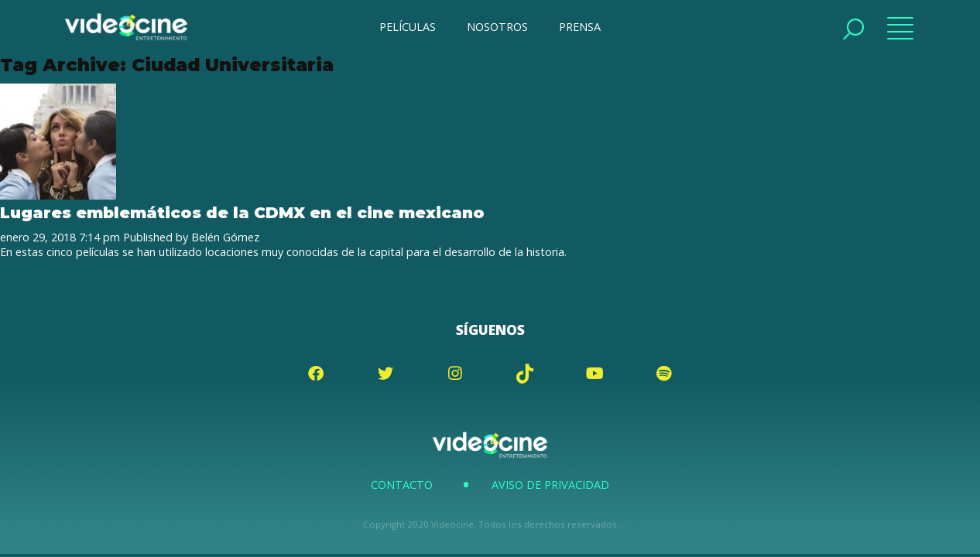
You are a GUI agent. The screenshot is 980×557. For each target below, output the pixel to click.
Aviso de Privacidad (550, 485)
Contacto (402, 485)
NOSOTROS (497, 27)
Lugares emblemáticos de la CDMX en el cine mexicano (242, 212)
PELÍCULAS (408, 27)
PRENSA (580, 27)
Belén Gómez (225, 237)
